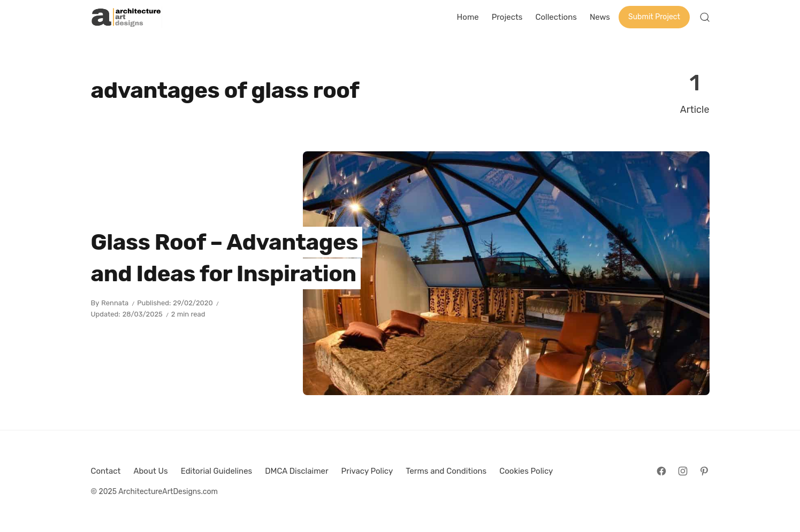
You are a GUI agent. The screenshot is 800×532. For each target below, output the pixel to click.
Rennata (115, 303)
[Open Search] (705, 17)
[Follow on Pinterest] (704, 471)
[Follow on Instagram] (683, 471)
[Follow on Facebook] (661, 471)
